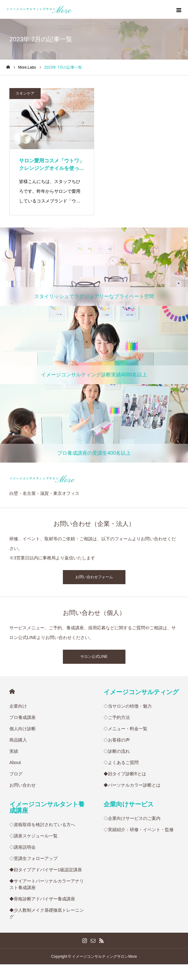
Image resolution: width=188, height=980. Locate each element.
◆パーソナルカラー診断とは (132, 785)
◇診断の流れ (117, 751)
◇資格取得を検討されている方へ (42, 825)
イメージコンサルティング (141, 692)
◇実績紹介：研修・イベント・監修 (139, 830)
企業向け (18, 706)
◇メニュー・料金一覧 (125, 729)
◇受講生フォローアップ (33, 858)
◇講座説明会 (23, 847)
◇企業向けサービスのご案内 (132, 818)
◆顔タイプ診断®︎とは (125, 774)
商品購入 (18, 740)
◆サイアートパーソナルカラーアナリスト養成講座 (47, 884)
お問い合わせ (23, 785)
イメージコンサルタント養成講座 (47, 807)
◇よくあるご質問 (121, 763)
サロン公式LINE (94, 657)
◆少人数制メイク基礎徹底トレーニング (47, 913)
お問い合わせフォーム (94, 577)
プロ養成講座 (23, 717)
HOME (12, 692)
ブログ (16, 774)
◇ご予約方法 (117, 717)
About (15, 763)
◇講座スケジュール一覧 (33, 836)
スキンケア (25, 93)
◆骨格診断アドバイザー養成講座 (42, 899)
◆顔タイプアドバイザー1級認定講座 (46, 870)
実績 (14, 751)
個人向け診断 (23, 729)
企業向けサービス (129, 804)
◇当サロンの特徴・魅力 (128, 706)
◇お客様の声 (117, 740)
